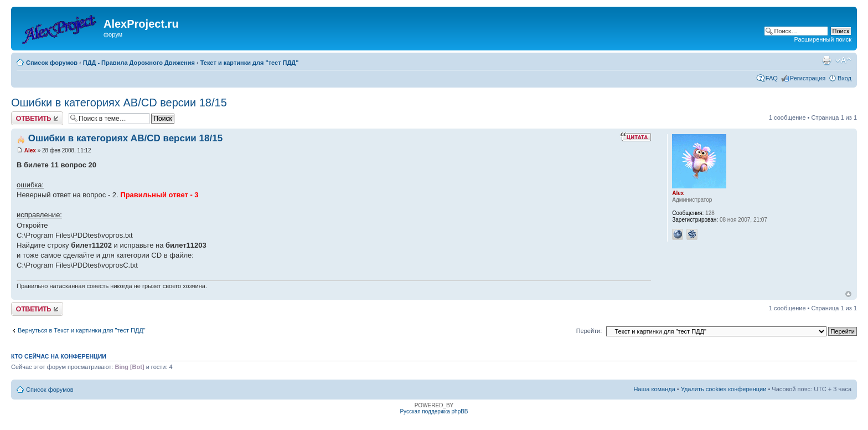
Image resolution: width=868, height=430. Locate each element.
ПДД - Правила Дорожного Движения (139, 63)
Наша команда (654, 389)
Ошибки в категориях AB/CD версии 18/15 (119, 103)
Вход (844, 78)
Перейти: (589, 331)
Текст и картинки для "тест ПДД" (250, 63)
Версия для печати (826, 60)
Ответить (37, 118)
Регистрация (808, 78)
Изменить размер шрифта (843, 60)
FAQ (772, 78)
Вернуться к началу (848, 294)
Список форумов (52, 63)
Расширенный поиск (823, 39)
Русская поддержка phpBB (434, 411)
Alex (30, 150)
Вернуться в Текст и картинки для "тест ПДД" (82, 330)
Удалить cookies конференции (724, 389)
